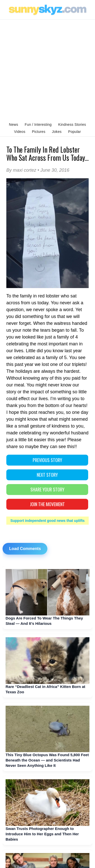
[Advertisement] (48, 70)
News (13, 125)
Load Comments (25, 549)
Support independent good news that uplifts (48, 521)
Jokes (57, 132)
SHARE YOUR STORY (47, 489)
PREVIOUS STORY (47, 460)
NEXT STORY (47, 475)
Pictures (39, 132)
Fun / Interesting (38, 125)
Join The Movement (47, 504)
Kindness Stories (72, 125)
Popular (74, 132)
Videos (20, 132)
